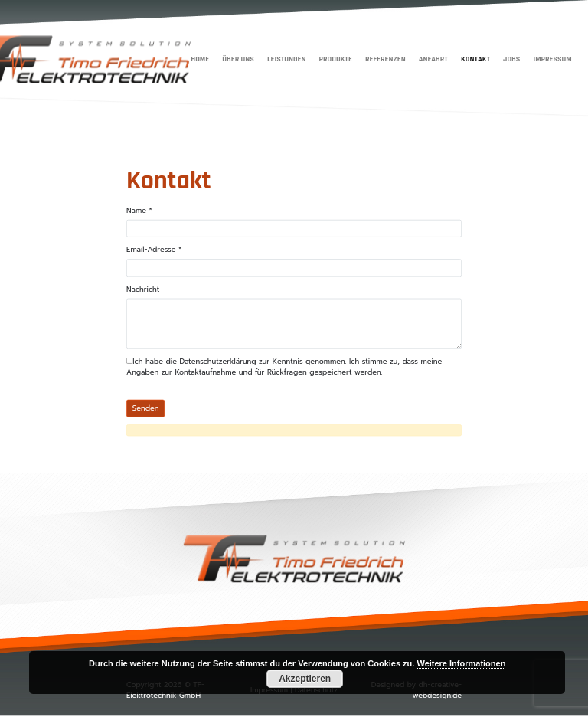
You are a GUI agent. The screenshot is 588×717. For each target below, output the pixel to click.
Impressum (552, 59)
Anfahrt (433, 59)
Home (200, 59)
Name (139, 211)
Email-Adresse (154, 250)
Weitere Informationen (461, 663)
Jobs (511, 59)
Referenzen (385, 59)
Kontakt (475, 59)
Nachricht (143, 290)
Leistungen (287, 59)
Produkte (336, 59)
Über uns (238, 59)
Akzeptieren (305, 679)
